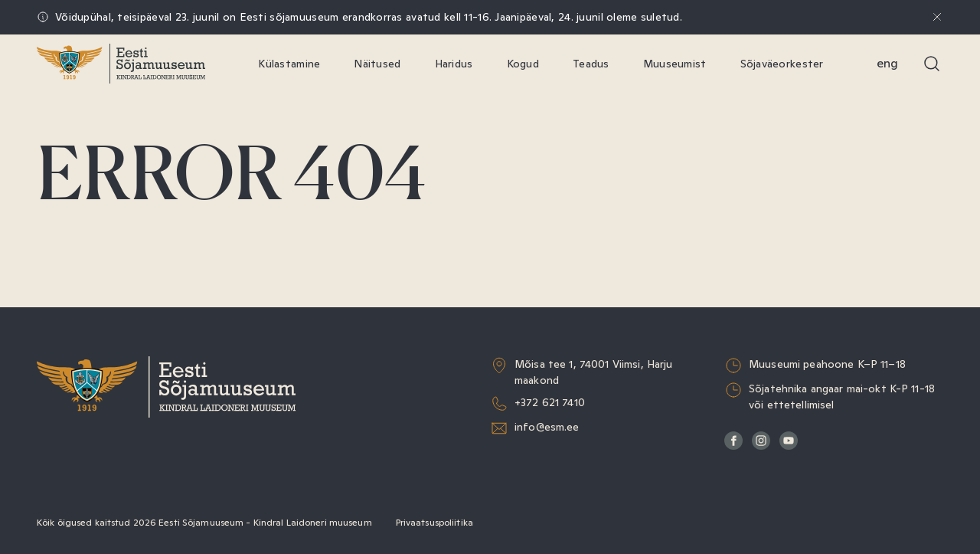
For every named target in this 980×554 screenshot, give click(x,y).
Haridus (454, 64)
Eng (887, 63)
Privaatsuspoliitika (434, 523)
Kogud (523, 64)
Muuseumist (675, 64)
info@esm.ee (547, 427)
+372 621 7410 (550, 402)
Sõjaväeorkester (782, 64)
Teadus (591, 64)
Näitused (377, 64)
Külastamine (289, 64)
